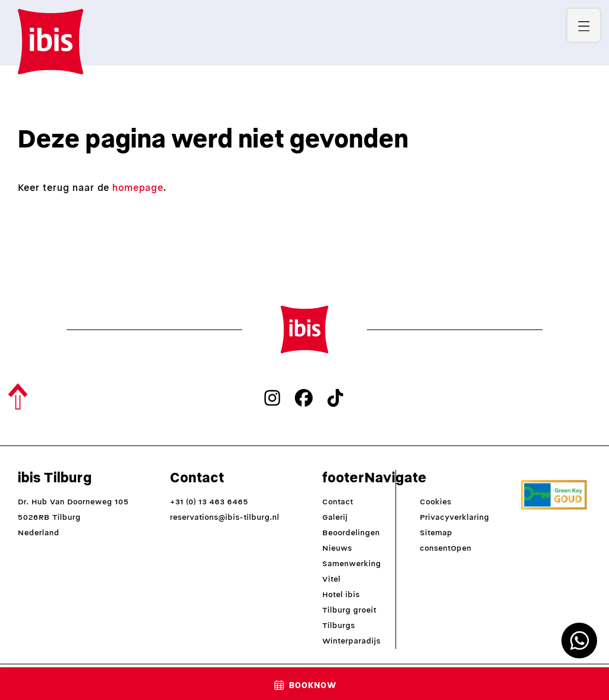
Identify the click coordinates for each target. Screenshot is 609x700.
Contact (338, 502)
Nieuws (337, 548)
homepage (138, 188)
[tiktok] (335, 398)
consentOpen (446, 548)
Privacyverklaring (455, 517)
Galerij (335, 517)
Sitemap (436, 533)
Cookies (436, 502)
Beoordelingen (351, 533)
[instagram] (272, 398)
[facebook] (304, 398)
